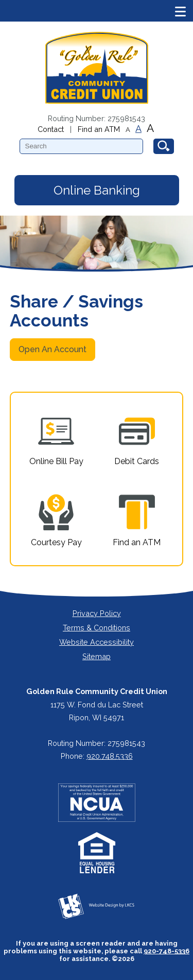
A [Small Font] (128, 130)
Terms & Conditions (97, 628)
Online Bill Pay (56, 440)
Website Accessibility (97, 642)
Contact (51, 129)
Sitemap (97, 656)
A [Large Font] (150, 128)
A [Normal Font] (138, 129)
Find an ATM (99, 129)
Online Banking (97, 190)
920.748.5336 (110, 756)
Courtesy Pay (56, 521)
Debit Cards (137, 440)
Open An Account (52, 349)
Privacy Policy (97, 613)
